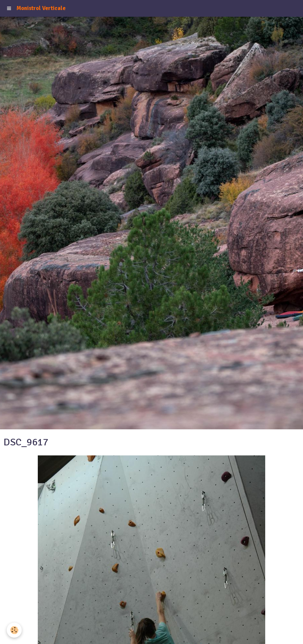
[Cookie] (14, 630)
